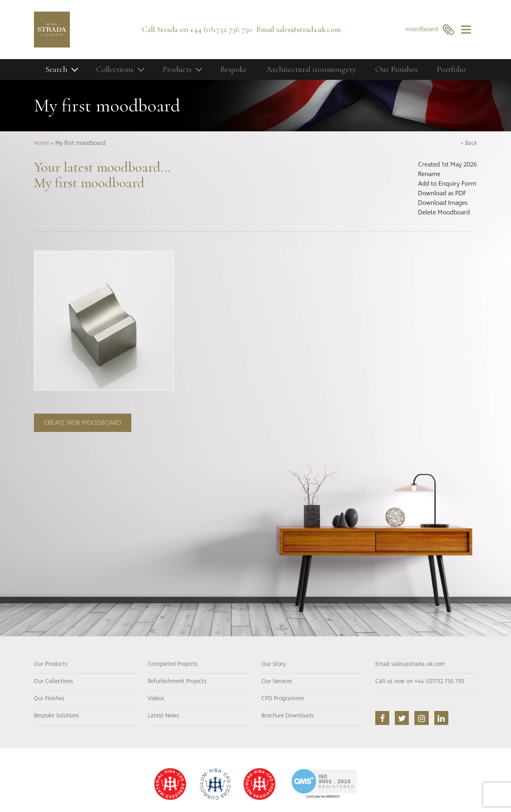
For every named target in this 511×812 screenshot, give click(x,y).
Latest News (163, 716)
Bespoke (234, 69)
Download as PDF (442, 193)
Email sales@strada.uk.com (410, 664)
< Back (469, 143)
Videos (156, 699)
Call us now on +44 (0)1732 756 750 (420, 681)
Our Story (274, 664)
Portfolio (451, 69)
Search (56, 69)
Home (42, 143)
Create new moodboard (83, 423)
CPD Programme (283, 699)
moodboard (430, 29)
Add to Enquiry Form (447, 184)
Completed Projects (173, 664)
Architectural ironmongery (311, 69)
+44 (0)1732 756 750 (221, 29)
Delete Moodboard (444, 212)
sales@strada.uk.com (309, 29)
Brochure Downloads (288, 716)
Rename (429, 174)
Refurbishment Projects (177, 681)
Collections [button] (115, 69)
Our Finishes (396, 69)
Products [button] (177, 69)
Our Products (51, 664)
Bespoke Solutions (56, 716)
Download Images (443, 203)
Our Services (277, 681)
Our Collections (53, 681)
